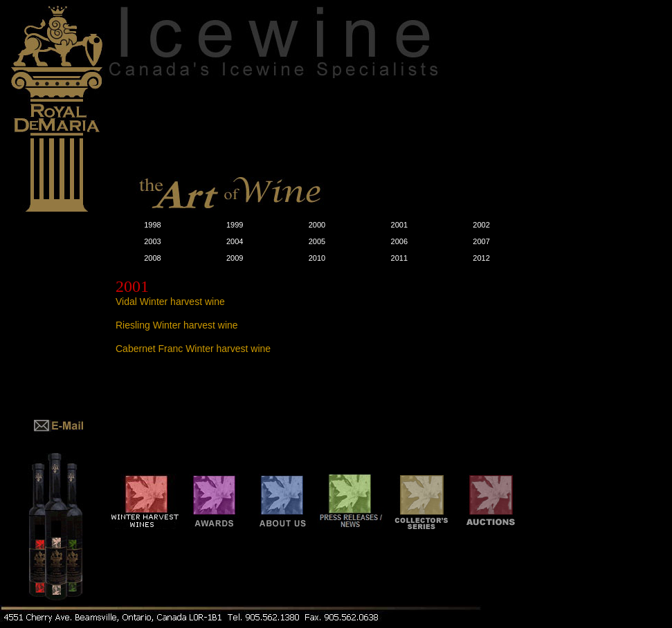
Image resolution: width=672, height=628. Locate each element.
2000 (317, 225)
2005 (317, 241)
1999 (235, 225)
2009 (235, 258)
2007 (481, 241)
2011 (399, 258)
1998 (152, 225)
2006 (399, 241)
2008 (152, 258)
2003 (152, 241)
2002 (481, 225)
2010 (317, 258)
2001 (399, 225)
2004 (235, 241)
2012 (481, 258)
